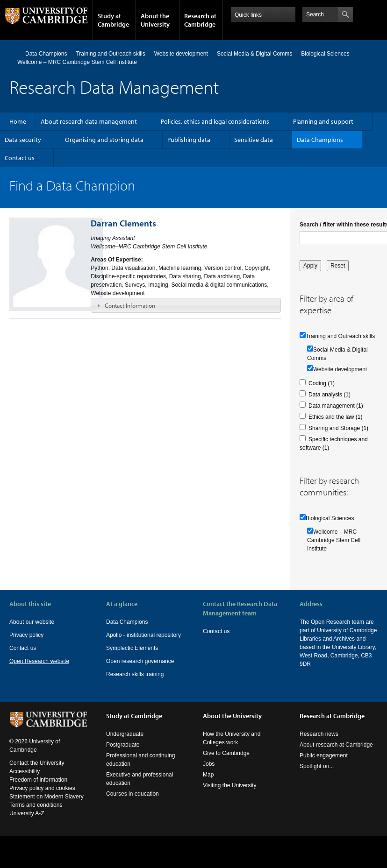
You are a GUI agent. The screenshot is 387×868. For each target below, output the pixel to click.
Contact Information (130, 305)
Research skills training (135, 674)
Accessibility (25, 780)
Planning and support (323, 121)
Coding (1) (322, 383)
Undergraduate (125, 742)
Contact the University (37, 771)
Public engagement (324, 764)
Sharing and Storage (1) (338, 428)
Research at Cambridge (200, 20)
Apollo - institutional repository (143, 635)
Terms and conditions (36, 813)
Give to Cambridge (226, 762)
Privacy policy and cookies (42, 797)
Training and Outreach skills (110, 54)
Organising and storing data (104, 140)
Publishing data (189, 140)
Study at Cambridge (113, 20)
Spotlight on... (317, 775)
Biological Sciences (325, 54)
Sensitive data (254, 140)
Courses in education (133, 802)
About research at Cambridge (336, 753)
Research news (319, 742)
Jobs (209, 772)
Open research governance (140, 661)
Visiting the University (230, 794)
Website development (181, 54)
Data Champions (46, 54)
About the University (155, 20)
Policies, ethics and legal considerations (215, 121)
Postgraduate (123, 753)
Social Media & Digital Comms (254, 54)
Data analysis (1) (330, 395)
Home (13, 53)
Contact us (20, 158)
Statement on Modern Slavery (47, 805)
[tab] (186, 305)
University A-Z (27, 822)
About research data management (89, 121)
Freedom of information (38, 788)
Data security (23, 140)
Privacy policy (26, 635)
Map (208, 783)
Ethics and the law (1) (335, 417)
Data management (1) (336, 406)
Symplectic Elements (132, 648)
